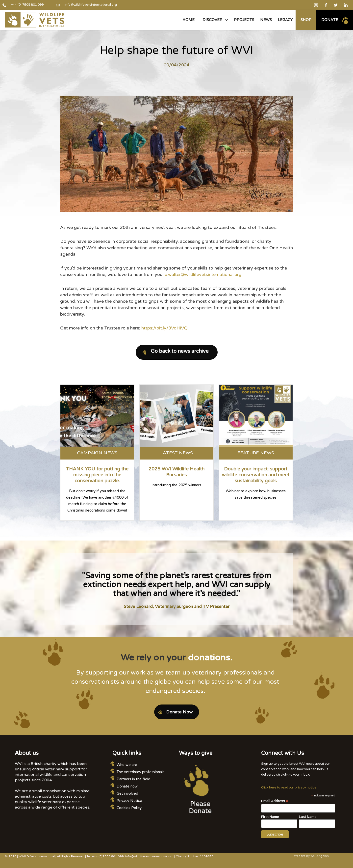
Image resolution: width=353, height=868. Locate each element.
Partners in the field (133, 779)
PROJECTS (244, 20)
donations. (210, 658)
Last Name (308, 817)
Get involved (127, 793)
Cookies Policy (129, 808)
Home (189, 20)
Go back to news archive (180, 351)
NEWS (266, 20)
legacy (285, 20)
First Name (270, 817)
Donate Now (179, 712)
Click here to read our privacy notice (289, 787)
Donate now (127, 786)
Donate (330, 20)
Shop (306, 20)
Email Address (275, 801)
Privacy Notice (129, 801)
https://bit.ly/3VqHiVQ (164, 328)
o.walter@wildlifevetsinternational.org (203, 274)
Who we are (127, 765)
